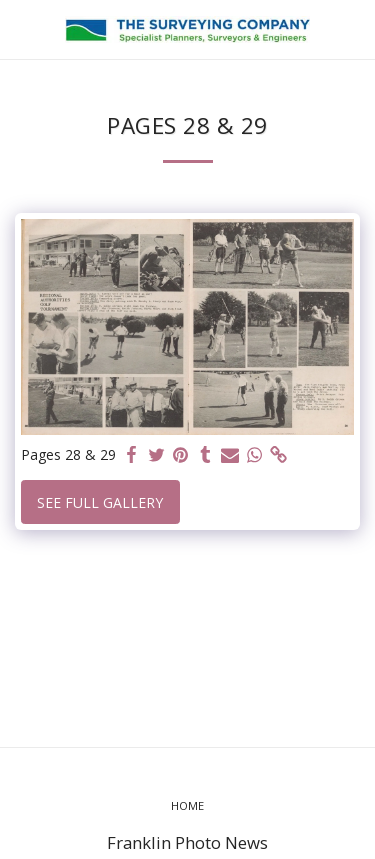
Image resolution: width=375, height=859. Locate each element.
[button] (22, 28)
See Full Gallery (100, 502)
